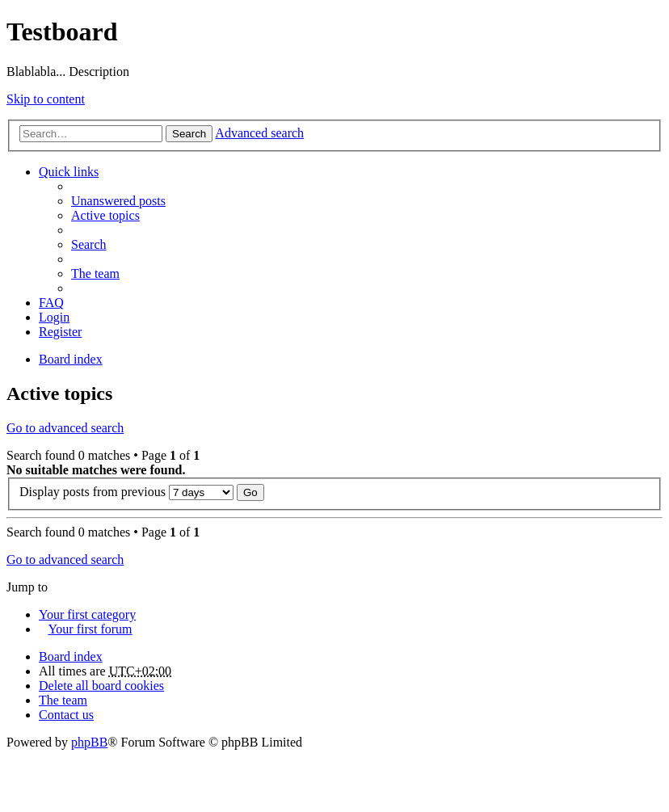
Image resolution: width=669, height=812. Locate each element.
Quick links (69, 172)
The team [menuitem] (95, 273)
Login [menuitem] (54, 317)
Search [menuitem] (89, 244)
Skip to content (46, 99)
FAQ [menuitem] (51, 303)
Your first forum (90, 629)
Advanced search (259, 133)
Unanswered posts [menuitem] (118, 201)
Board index (71, 656)
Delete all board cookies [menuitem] (101, 686)
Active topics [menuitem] (105, 215)
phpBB (89, 742)
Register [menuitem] (60, 332)
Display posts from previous (126, 492)
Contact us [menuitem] (66, 715)
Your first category (87, 614)
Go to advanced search (65, 428)
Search (189, 134)
